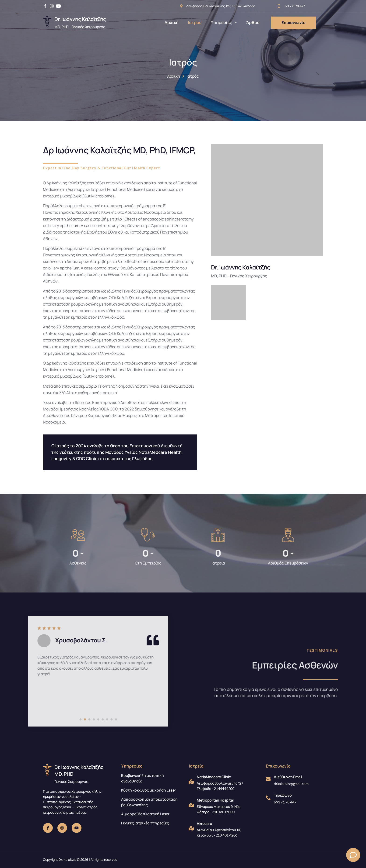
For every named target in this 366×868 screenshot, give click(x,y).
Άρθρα (253, 22)
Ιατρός (195, 22)
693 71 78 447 (285, 802)
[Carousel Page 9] (2, 719)
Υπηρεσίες (224, 23)
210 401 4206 (227, 835)
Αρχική (172, 22)
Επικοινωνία (294, 22)
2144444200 (224, 788)
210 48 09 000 (223, 812)
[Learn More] (78, 23)
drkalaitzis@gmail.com (291, 784)
